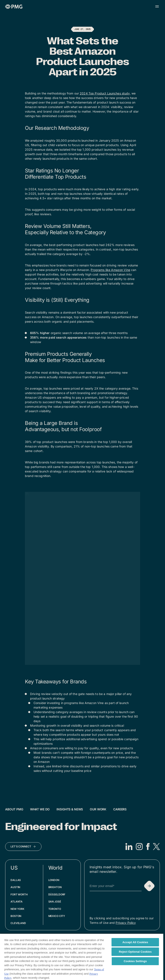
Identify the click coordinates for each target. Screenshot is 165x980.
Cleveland (18, 923)
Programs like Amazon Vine (110, 270)
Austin (15, 887)
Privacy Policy (126, 923)
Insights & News (70, 809)
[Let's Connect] (23, 847)
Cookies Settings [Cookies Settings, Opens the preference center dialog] (135, 961)
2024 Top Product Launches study (105, 93)
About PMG (14, 809)
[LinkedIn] (129, 847)
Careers (120, 809)
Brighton (55, 887)
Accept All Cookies (135, 942)
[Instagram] (139, 847)
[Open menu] (157, 6)
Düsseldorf (57, 894)
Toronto (55, 909)
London (54, 880)
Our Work (98, 809)
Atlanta (17, 902)
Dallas (16, 880)
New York (17, 909)
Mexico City (57, 916)
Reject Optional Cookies (135, 952)
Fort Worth (19, 894)
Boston (16, 916)
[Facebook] (148, 847)
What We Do (40, 809)
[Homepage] (14, 7)
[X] (156, 847)
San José (55, 902)
